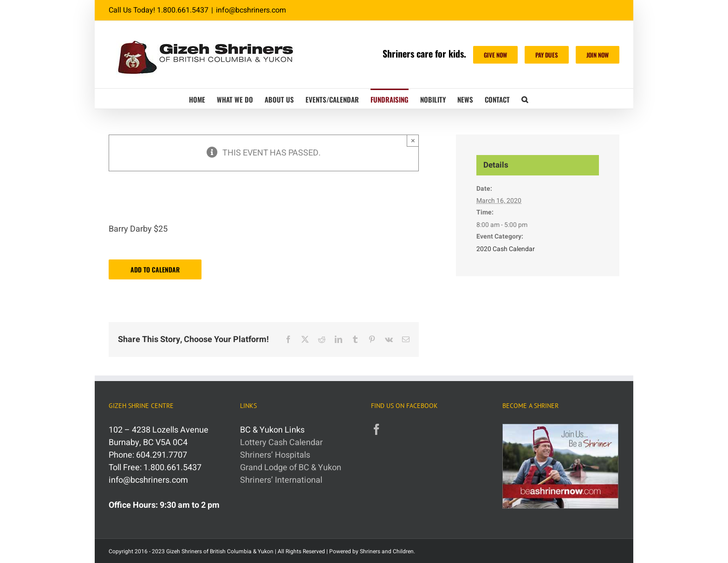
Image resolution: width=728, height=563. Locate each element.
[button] (525, 99)
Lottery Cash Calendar (281, 443)
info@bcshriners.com (251, 10)
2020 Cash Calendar (506, 249)
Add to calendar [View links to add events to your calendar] (155, 269)
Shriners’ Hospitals (275, 455)
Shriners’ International (281, 480)
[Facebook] (377, 429)
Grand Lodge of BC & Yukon (291, 468)
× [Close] (413, 140)
